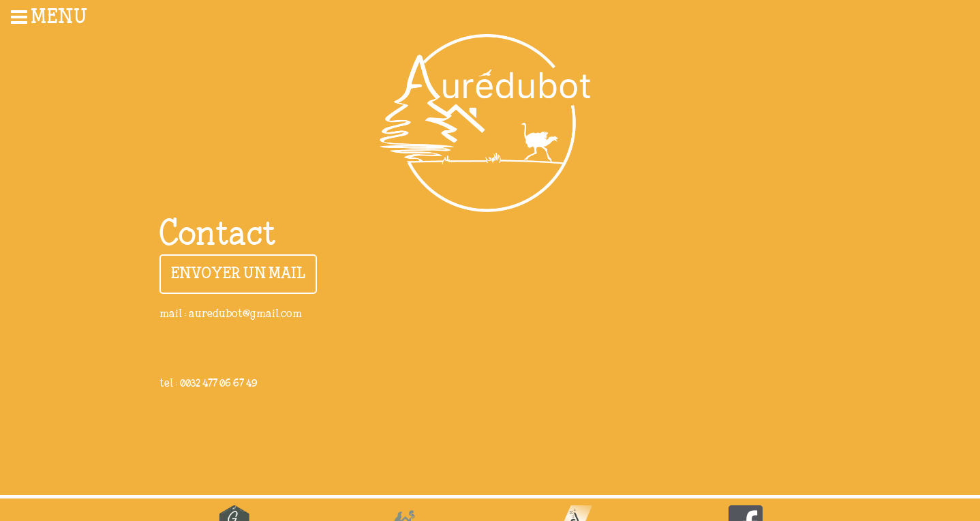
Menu (49, 17)
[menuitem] (68, 17)
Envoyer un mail (238, 274)
